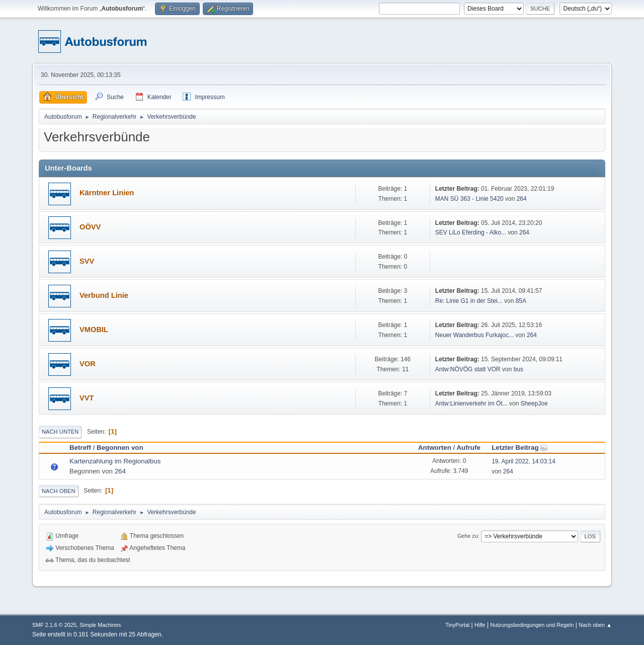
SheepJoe (534, 404)
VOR (88, 364)
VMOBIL (94, 330)
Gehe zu (468, 536)
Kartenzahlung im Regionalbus (115, 461)
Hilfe (480, 625)
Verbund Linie (104, 295)
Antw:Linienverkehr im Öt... (471, 404)
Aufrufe (468, 448)
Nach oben (59, 491)
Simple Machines (100, 625)
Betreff (80, 448)
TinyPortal (457, 625)
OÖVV (90, 227)
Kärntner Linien (107, 193)
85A (521, 301)
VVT (87, 398)
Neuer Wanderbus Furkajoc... (474, 335)
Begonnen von (120, 448)
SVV (87, 261)
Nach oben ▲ (595, 625)
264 (522, 199)
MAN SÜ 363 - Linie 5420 (469, 199)
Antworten (435, 448)
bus (518, 369)
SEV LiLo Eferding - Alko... (471, 232)
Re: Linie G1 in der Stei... (469, 301)
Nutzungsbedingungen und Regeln (532, 625)
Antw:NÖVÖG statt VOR (468, 369)
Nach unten (60, 432)
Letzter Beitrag (519, 448)
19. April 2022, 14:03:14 (524, 461)
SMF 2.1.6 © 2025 (54, 625)
